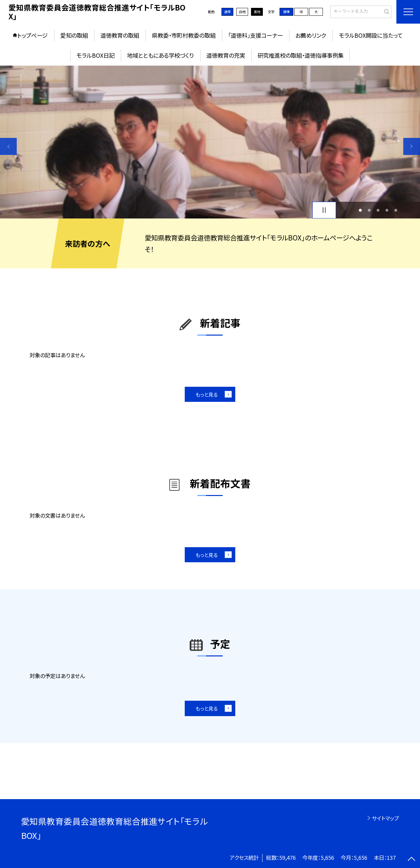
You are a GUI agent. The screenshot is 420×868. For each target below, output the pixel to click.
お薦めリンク (311, 35)
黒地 (257, 12)
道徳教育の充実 (226, 55)
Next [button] (412, 146)
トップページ (32, 35)
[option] (210, 142)
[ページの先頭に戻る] (412, 860)
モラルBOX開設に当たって (371, 35)
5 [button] (396, 210)
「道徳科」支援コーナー (255, 35)
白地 (242, 12)
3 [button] (378, 210)
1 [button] (360, 210)
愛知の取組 (74, 35)
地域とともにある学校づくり (160, 55)
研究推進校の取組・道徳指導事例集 (301, 55)
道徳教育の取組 (120, 35)
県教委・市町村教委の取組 (184, 35)
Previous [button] (8, 146)
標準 (286, 12)
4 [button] (387, 210)
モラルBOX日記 (95, 55)
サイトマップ (385, 818)
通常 (227, 12)
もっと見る (207, 394)
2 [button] (369, 210)
